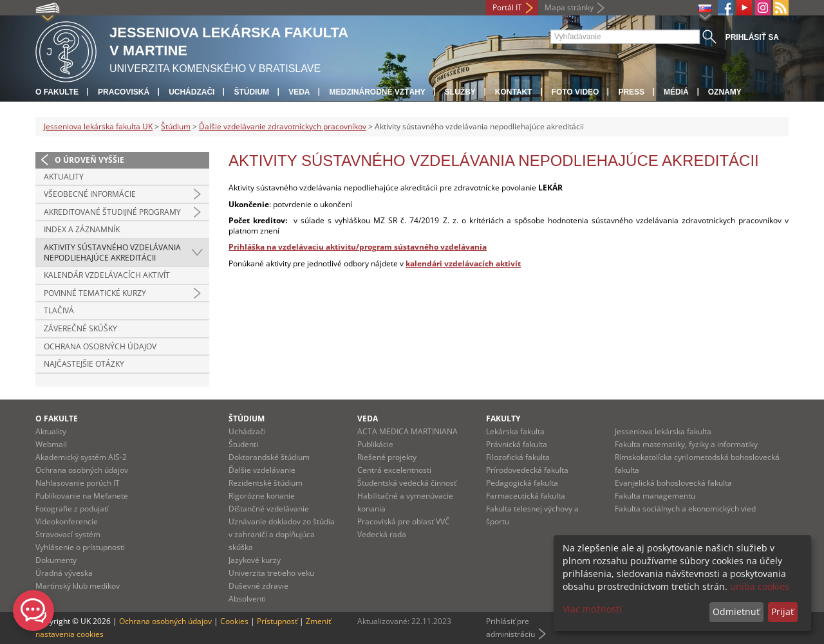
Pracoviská (124, 92)
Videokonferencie (67, 521)
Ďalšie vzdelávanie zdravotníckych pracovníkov (283, 126)
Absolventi (247, 599)
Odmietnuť (736, 612)
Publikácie (375, 444)
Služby (460, 92)
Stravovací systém (68, 534)
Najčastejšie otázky (84, 364)
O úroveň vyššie (89, 160)
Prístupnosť (277, 621)
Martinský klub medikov (78, 586)
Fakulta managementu (655, 496)
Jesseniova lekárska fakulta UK (98, 126)
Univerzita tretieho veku (271, 573)
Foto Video (576, 92)
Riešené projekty (387, 457)
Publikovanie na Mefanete (82, 496)
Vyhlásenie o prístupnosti (80, 547)
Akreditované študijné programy (112, 212)
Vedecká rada (382, 534)
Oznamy (725, 92)
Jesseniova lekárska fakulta (663, 431)
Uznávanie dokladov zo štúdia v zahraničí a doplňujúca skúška (282, 534)
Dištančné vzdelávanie (269, 509)
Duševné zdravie (258, 586)
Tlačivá (59, 310)
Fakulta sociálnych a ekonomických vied (685, 509)
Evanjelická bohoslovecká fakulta (673, 483)
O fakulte (57, 92)
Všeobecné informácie (90, 194)
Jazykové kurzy (255, 560)
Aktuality (64, 177)
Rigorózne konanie (262, 496)
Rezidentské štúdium (266, 483)
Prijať (782, 612)
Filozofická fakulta (518, 457)
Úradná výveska (64, 573)
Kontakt (514, 92)
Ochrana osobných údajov (100, 346)
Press (631, 92)
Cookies (234, 621)
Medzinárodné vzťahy (377, 92)
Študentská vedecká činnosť (407, 483)
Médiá (676, 92)
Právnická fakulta (517, 444)
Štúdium (251, 92)
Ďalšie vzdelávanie (262, 470)
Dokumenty (56, 560)
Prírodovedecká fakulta (527, 470)
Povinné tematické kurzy (95, 293)
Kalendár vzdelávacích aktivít (107, 275)
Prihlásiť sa (752, 37)
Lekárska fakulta (515, 431)
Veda (299, 92)
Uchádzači (192, 92)
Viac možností (592, 609)
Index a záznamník (82, 229)
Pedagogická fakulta (522, 483)
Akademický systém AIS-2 (81, 457)
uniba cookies (760, 586)
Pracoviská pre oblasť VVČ (404, 521)
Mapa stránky (569, 7)
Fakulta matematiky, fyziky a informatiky (686, 444)
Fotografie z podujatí (72, 509)
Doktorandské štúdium (269, 457)
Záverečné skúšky (80, 328)
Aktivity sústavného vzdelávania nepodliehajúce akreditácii (112, 253)
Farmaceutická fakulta (526, 496)
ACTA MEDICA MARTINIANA (407, 431)
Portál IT (507, 7)
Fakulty (503, 419)
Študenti (243, 444)
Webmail (51, 444)
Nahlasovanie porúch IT (78, 483)
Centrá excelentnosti (394, 470)
